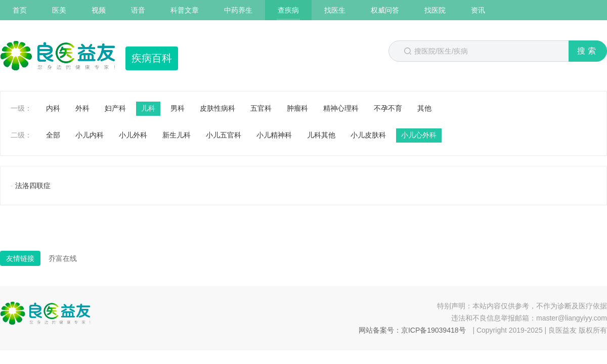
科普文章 (185, 10)
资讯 (478, 10)
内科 (53, 108)
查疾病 (288, 10)
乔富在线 (63, 258)
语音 (138, 10)
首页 (20, 10)
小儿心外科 (419, 135)
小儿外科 (133, 135)
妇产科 (115, 108)
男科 (178, 108)
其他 (424, 108)
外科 (82, 108)
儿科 (148, 108)
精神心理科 (341, 108)
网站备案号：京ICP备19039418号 (412, 330)
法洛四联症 (33, 186)
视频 (99, 10)
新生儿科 (177, 135)
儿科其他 (321, 135)
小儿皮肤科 (368, 135)
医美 (59, 10)
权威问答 (385, 10)
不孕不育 (388, 108)
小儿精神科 (274, 135)
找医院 (435, 10)
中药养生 (238, 10)
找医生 (335, 10)
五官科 (261, 108)
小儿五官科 (224, 135)
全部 (53, 135)
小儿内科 (90, 135)
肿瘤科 (297, 108)
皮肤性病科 (218, 108)
